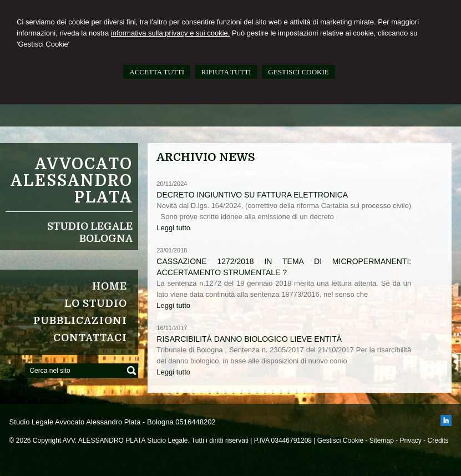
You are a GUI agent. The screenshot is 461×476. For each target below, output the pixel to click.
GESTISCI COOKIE (298, 72)
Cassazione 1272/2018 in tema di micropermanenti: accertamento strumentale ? (284, 267)
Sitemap (382, 440)
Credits (438, 440)
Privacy (411, 440)
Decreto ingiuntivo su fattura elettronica (252, 195)
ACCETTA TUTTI (157, 72)
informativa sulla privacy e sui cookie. (171, 33)
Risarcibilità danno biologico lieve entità (249, 339)
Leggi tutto (173, 228)
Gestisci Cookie (340, 440)
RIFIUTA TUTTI (226, 72)
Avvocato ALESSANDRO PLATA (72, 181)
